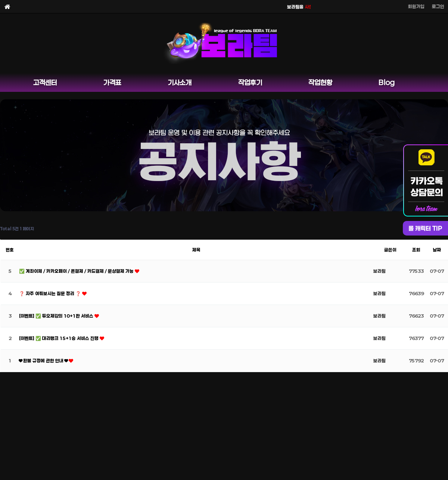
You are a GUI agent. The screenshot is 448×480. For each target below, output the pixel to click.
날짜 (437, 250)
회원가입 (416, 6)
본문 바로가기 (0, 0)
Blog (387, 82)
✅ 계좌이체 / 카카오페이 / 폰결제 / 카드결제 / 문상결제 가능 (77, 271)
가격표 (112, 82)
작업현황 (320, 82)
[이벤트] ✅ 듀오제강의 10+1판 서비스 (57, 316)
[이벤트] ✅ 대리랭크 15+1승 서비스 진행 (59, 338)
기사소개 (180, 82)
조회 (416, 250)
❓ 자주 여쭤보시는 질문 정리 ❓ (51, 293)
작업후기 (250, 82)
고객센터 (45, 82)
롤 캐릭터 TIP (425, 228)
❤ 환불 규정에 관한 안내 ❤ (44, 361)
